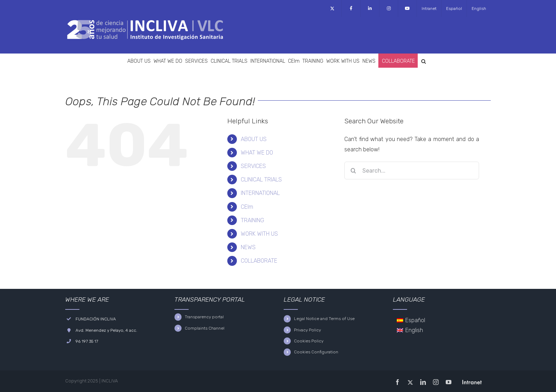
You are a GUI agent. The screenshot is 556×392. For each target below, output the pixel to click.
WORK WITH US (259, 234)
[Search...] (412, 170)
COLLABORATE (259, 261)
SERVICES (253, 166)
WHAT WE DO (257, 153)
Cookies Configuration (316, 352)
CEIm (247, 207)
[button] (424, 61)
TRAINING (252, 220)
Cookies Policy (309, 341)
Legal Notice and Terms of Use (324, 319)
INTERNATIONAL (260, 193)
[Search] (353, 170)
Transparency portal (204, 317)
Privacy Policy (307, 330)
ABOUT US (254, 139)
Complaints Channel (205, 328)
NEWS (248, 247)
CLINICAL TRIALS (261, 180)
